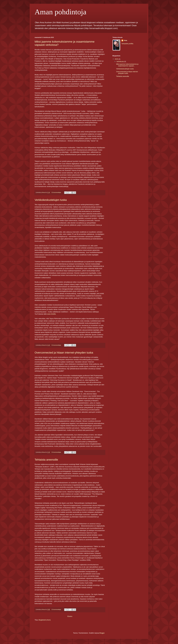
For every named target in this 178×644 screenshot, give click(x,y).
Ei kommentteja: (57, 192)
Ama (125, 40)
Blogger (102, 633)
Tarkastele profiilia (127, 44)
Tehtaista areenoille (46, 460)
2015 (117, 59)
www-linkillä (51, 314)
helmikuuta (120, 62)
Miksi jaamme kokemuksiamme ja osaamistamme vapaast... (127, 65)
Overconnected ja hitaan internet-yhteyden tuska (64, 353)
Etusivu (70, 616)
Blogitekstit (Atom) (45, 620)
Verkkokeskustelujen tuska (51, 200)
